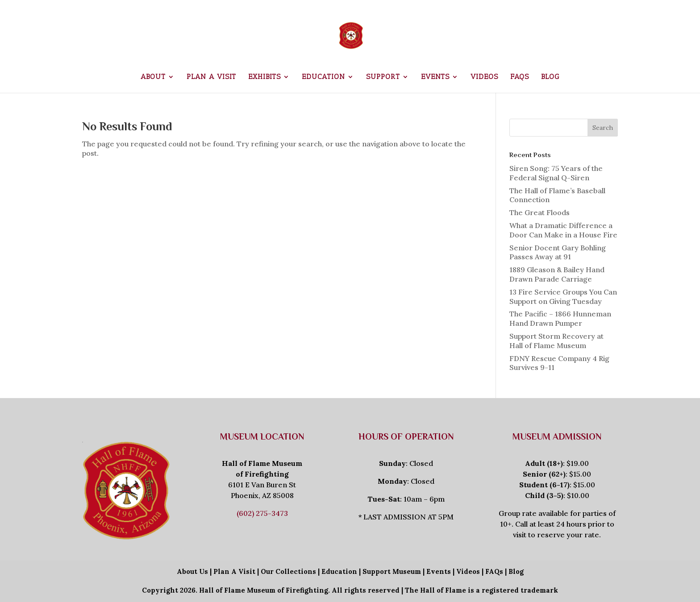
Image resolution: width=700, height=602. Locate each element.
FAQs (520, 77)
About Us (192, 571)
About (153, 77)
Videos (484, 77)
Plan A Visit (234, 571)
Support (383, 77)
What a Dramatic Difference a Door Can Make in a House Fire (563, 230)
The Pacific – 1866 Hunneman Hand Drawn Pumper (560, 318)
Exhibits (265, 77)
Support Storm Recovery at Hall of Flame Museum (556, 341)
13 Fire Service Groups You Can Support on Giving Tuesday (563, 297)
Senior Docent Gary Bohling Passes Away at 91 (558, 252)
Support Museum (392, 571)
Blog (550, 77)
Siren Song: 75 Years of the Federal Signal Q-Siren (556, 173)
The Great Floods (540, 212)
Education (323, 77)
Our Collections (288, 571)
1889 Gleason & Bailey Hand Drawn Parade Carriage (557, 274)
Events (435, 77)
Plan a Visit (211, 77)
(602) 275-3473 (262, 513)
